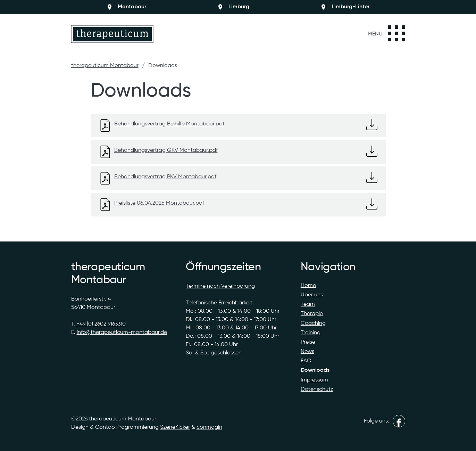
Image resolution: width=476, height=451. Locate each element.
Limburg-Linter (350, 7)
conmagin (209, 427)
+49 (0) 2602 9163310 (101, 324)
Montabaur (132, 7)
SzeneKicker (175, 427)
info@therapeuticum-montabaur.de (122, 333)
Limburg (239, 7)
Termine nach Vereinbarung (220, 286)
